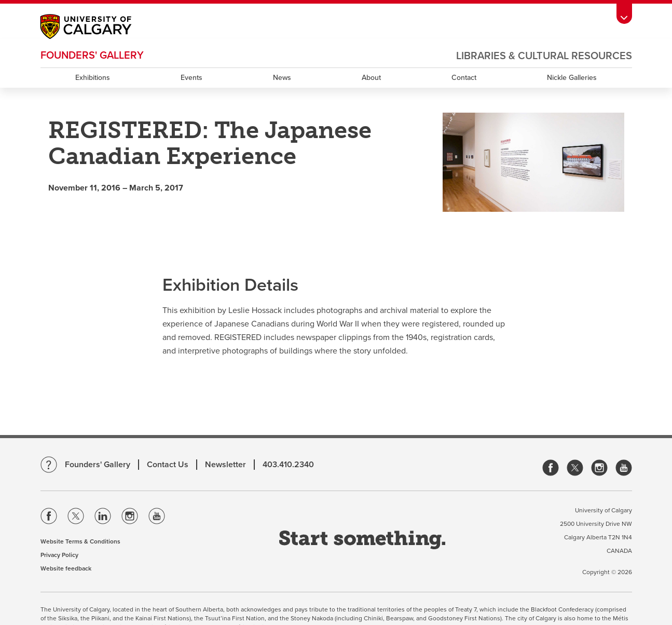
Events (191, 78)
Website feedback (66, 568)
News (282, 78)
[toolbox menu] (624, 14)
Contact (464, 78)
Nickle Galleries (572, 78)
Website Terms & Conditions (80, 541)
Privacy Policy (59, 555)
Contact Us (168, 465)
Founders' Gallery (92, 56)
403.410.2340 (288, 465)
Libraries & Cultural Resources (544, 56)
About (371, 78)
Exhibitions (93, 78)
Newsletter (225, 465)
